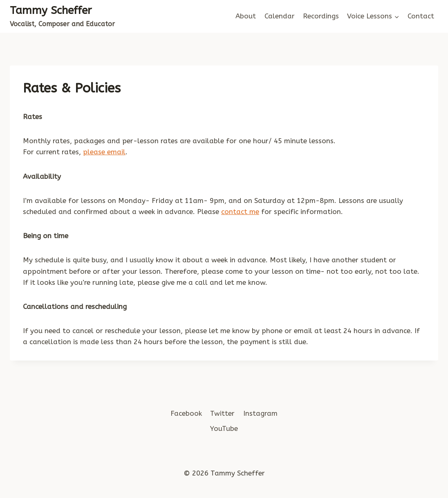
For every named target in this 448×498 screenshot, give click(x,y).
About (246, 16)
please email (104, 152)
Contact (421, 16)
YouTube (224, 428)
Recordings (321, 16)
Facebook (186, 413)
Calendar (280, 16)
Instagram (260, 413)
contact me (240, 212)
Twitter (222, 413)
